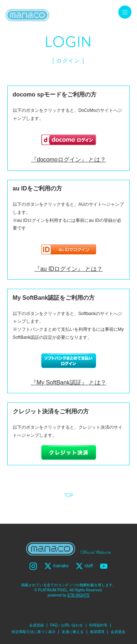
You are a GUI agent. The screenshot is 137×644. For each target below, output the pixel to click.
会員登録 (37, 625)
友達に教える (73, 632)
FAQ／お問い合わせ (66, 625)
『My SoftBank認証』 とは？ (68, 382)
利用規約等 (98, 625)
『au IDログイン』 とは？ (68, 269)
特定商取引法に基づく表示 (34, 632)
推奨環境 (97, 632)
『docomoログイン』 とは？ (68, 160)
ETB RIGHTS (79, 595)
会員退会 (118, 632)
